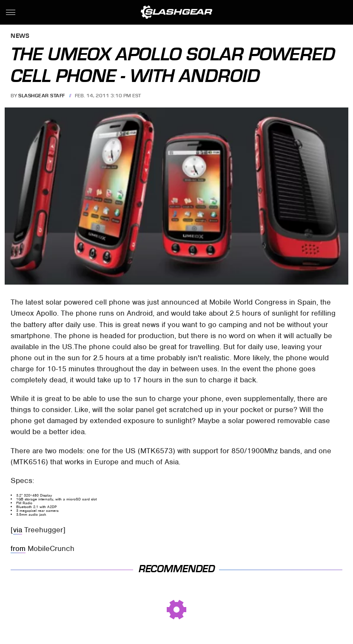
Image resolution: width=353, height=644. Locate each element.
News (20, 36)
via (18, 530)
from (18, 548)
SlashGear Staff (42, 96)
